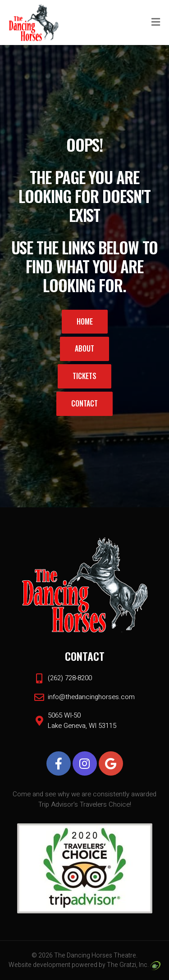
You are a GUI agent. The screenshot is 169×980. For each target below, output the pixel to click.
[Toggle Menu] (156, 23)
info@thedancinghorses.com (91, 697)
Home (85, 321)
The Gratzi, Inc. (134, 965)
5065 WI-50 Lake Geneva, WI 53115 (82, 720)
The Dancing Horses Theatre (95, 955)
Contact (84, 403)
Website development (39, 965)
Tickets (84, 376)
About (84, 348)
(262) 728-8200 (70, 678)
